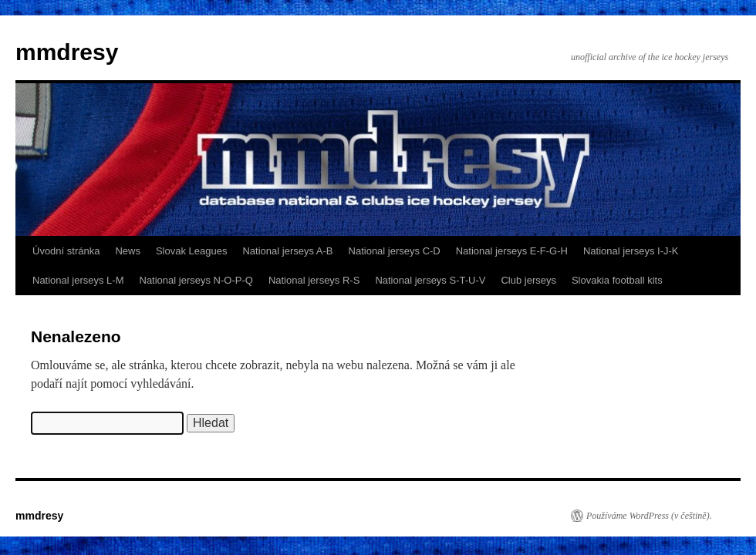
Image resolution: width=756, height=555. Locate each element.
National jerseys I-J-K (631, 251)
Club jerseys (528, 280)
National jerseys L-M (78, 280)
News (128, 251)
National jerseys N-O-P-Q (196, 280)
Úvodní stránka (66, 251)
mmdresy (67, 52)
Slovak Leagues (192, 251)
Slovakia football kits (617, 280)
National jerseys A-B (287, 251)
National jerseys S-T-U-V (430, 280)
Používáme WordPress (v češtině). (649, 516)
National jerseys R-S (314, 280)
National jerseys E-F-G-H (512, 251)
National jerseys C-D (395, 251)
